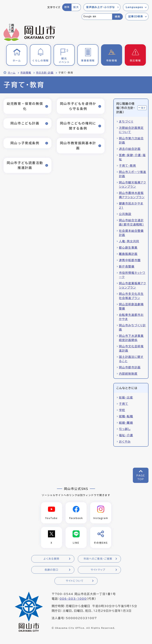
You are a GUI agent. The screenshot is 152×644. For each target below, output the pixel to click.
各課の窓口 (51, 570)
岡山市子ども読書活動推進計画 (25, 165)
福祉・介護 (126, 435)
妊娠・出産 (126, 397)
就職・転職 (126, 416)
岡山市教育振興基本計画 (78, 146)
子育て (124, 404)
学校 (122, 410)
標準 (67, 7)
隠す (143, 108)
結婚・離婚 (126, 423)
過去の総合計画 (130, 149)
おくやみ (125, 442)
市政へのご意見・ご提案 (98, 559)
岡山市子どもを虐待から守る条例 (78, 106)
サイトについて (75, 581)
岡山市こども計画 (25, 123)
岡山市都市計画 (130, 367)
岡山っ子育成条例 (25, 143)
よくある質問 (51, 559)
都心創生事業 (128, 248)
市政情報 (26, 73)
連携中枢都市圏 (130, 260)
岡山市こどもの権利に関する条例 (78, 126)
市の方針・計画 (45, 73)
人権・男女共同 (129, 241)
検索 (117, 17)
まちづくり (126, 122)
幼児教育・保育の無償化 (25, 106)
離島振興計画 (128, 254)
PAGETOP (141, 477)
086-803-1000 (73, 599)
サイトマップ (98, 570)
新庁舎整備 (127, 266)
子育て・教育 (127, 166)
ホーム (12, 73)
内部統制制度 (128, 374)
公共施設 (125, 214)
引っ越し (125, 429)
